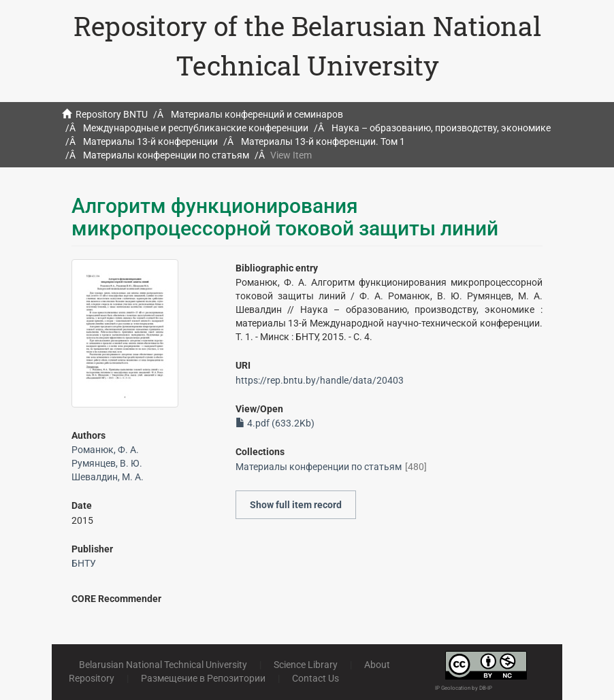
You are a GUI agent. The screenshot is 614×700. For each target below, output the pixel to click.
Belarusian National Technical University (163, 665)
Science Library (306, 665)
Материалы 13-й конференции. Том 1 (323, 141)
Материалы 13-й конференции (150, 141)
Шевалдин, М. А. (108, 477)
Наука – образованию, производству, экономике (441, 128)
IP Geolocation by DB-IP (464, 688)
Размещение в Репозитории (203, 678)
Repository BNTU (112, 114)
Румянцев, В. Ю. (107, 463)
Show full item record (296, 505)
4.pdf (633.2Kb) (275, 423)
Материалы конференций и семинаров (257, 114)
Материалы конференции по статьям (166, 155)
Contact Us (316, 678)
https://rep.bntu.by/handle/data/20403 (320, 380)
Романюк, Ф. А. (105, 450)
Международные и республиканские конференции (196, 128)
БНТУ (84, 563)
